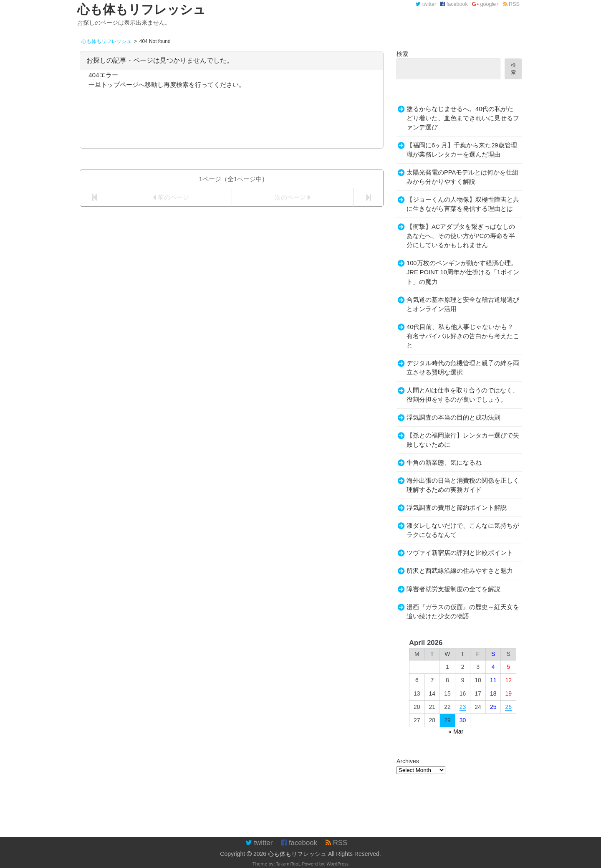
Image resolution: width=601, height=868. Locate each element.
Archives (408, 761)
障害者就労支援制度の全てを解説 (453, 589)
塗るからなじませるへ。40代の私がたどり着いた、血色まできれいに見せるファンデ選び (463, 118)
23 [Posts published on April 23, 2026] (463, 707)
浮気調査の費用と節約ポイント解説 (457, 508)
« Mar (456, 731)
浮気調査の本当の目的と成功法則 (453, 418)
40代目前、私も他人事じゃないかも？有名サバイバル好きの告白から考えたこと (463, 336)
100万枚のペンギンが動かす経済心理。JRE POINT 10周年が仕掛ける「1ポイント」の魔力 (463, 272)
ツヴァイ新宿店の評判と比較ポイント (460, 553)
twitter (426, 4)
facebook (454, 4)
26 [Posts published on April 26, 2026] (508, 707)
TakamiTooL (288, 864)
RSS (511, 4)
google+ (486, 4)
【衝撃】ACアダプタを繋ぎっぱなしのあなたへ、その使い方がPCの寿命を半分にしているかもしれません (461, 236)
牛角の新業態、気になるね (444, 463)
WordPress (337, 864)
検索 (402, 54)
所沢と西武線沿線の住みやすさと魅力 (460, 571)
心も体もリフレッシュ (297, 854)
